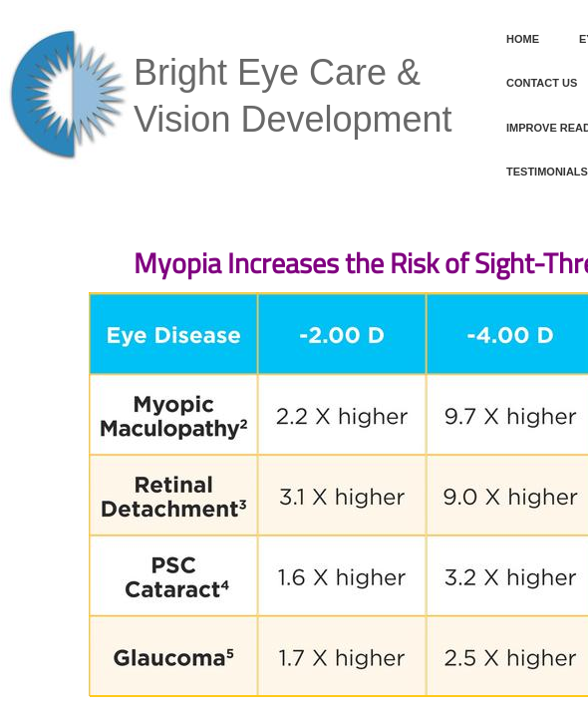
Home (523, 39)
